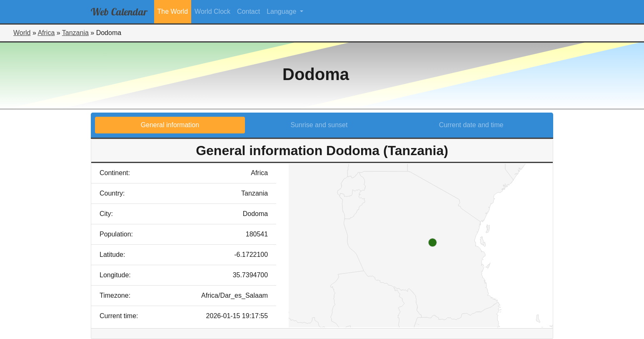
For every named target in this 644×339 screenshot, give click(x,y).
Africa (46, 33)
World (22, 33)
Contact (248, 11)
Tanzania (75, 33)
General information (170, 125)
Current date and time (471, 125)
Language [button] (282, 11)
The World (173, 11)
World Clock (212, 11)
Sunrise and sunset (319, 125)
